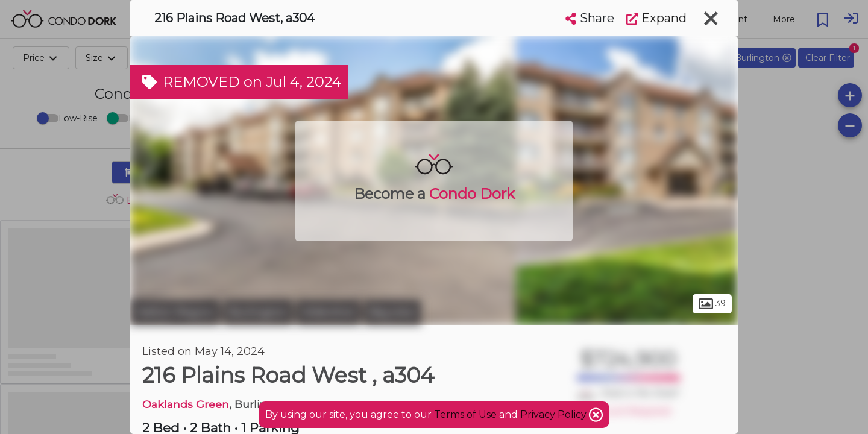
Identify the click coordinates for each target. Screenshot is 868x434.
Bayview (392, 312)
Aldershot (328, 312)
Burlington (258, 312)
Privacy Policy (555, 414)
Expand (656, 18)
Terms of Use (465, 414)
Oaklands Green (186, 404)
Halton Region (175, 312)
